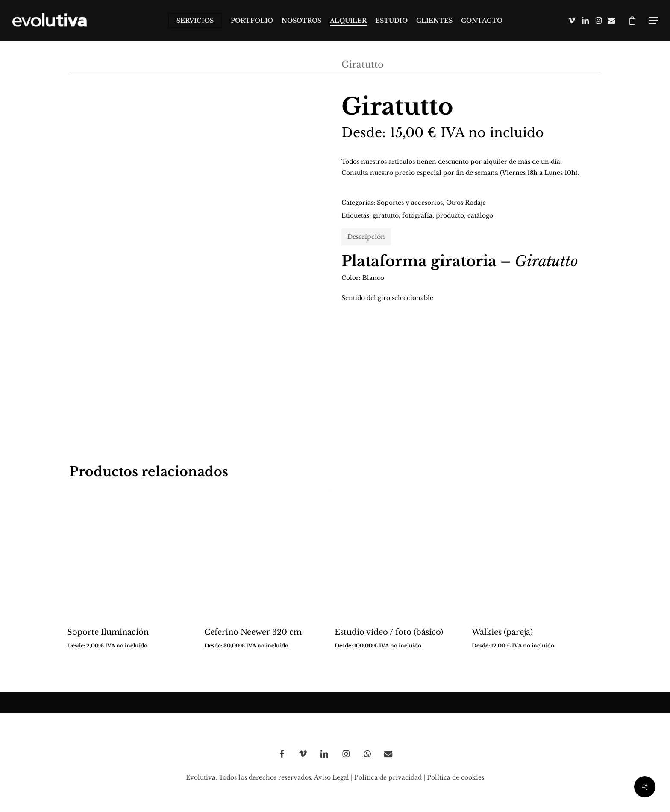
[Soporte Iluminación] (128, 554)
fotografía (417, 215)
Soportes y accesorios (410, 203)
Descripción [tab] (366, 237)
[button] (653, 21)
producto (450, 215)
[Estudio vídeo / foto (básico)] (395, 554)
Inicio (82, 65)
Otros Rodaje (297, 65)
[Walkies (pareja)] (533, 554)
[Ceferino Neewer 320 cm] (265, 554)
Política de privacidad (388, 777)
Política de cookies (455, 777)
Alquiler (127, 65)
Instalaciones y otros (206, 65)
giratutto (386, 215)
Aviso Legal (332, 777)
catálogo (480, 215)
